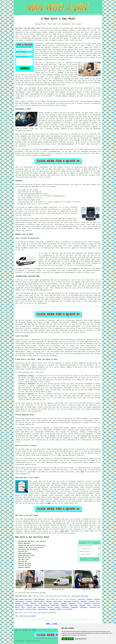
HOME (74, 14)
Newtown (97, 599)
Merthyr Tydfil (54, 607)
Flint (80, 603)
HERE (82, 472)
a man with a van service (68, 65)
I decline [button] (71, 639)
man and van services (51, 529)
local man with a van (41, 352)
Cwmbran (90, 599)
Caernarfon (74, 605)
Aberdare (84, 601)
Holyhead (65, 607)
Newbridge (67, 601)
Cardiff (69, 609)
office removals (68, 430)
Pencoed (25, 603)
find (21, 519)
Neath (37, 605)
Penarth (33, 603)
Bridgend (29, 601)
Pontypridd (45, 605)
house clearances (54, 497)
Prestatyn (81, 599)
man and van (79, 44)
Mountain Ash (95, 607)
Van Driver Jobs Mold (80, 596)
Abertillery (58, 601)
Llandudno (74, 607)
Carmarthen (55, 605)
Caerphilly (19, 605)
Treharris (96, 605)
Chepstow (87, 603)
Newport (60, 609)
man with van (65, 113)
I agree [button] (64, 639)
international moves (57, 487)
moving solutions (68, 533)
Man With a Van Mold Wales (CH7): (28, 28)
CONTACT (90, 14)
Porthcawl (42, 607)
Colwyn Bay (32, 607)
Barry (17, 607)
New (21, 630)
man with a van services (61, 491)
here (44, 593)
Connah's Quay (31, 609)
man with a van (47, 30)
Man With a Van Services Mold (32, 537)
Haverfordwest (43, 609)
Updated (34, 630)
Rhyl (23, 607)
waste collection (56, 495)
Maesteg (49, 601)
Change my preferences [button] (81, 639)
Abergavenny (20, 601)
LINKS (79, 14)
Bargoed (82, 605)
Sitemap (16, 630)
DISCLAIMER (97, 14)
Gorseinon (96, 603)
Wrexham (64, 603)
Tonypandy (29, 605)
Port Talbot (54, 603)
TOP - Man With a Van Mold (25, 616)
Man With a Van (27, 630)
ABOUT (84, 14)
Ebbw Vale (42, 603)
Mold (24, 326)
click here (64, 531)
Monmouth (64, 605)
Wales (53, 599)
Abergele (72, 603)
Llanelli (76, 601)
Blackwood (84, 607)
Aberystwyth (20, 609)
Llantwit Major (94, 601)
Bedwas (18, 603)
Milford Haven (39, 601)
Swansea (53, 609)
